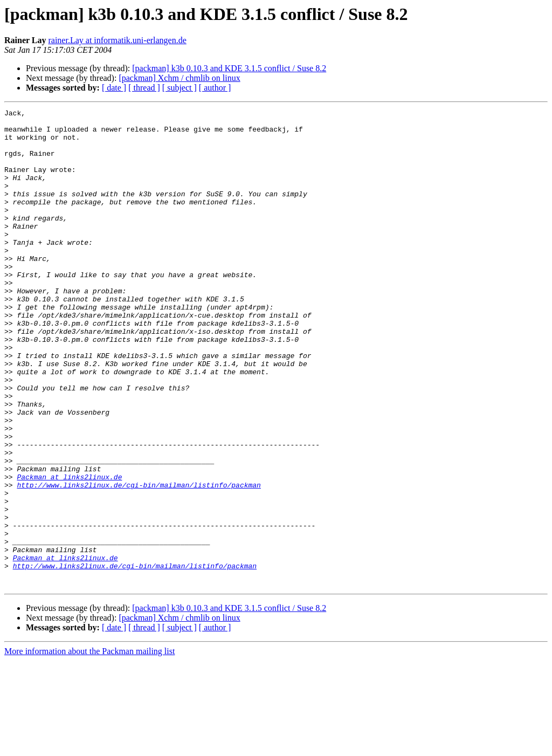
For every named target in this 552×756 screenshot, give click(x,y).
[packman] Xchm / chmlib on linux (179, 78)
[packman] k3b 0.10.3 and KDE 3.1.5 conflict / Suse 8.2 (229, 68)
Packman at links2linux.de (69, 551)
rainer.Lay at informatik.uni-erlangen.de (117, 40)
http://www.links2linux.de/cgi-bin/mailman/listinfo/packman (139, 561)
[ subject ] (180, 88)
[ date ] (114, 88)
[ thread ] (144, 88)
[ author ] (215, 88)
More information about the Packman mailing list (89, 747)
